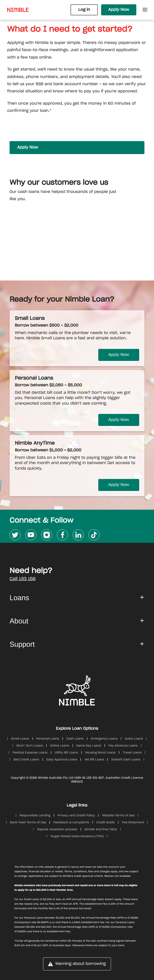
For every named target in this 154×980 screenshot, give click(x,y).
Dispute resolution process (57, 830)
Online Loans (60, 746)
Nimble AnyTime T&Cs (101, 830)
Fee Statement (133, 823)
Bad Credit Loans (26, 760)
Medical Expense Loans (30, 753)
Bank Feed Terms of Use (28, 823)
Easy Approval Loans (62, 760)
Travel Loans (132, 753)
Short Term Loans (30, 746)
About (19, 621)
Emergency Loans (104, 739)
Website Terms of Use (118, 816)
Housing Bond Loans (100, 753)
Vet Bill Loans (94, 760)
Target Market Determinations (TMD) (77, 837)
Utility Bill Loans (66, 753)
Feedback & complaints (71, 823)
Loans (19, 598)
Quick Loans (134, 739)
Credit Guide (106, 823)
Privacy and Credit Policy (76, 816)
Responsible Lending (35, 816)
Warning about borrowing (77, 964)
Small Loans (20, 739)
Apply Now (119, 10)
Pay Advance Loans (123, 746)
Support (22, 644)
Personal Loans (48, 739)
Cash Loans (75, 739)
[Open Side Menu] (145, 10)
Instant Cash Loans (126, 760)
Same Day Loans (89, 746)
